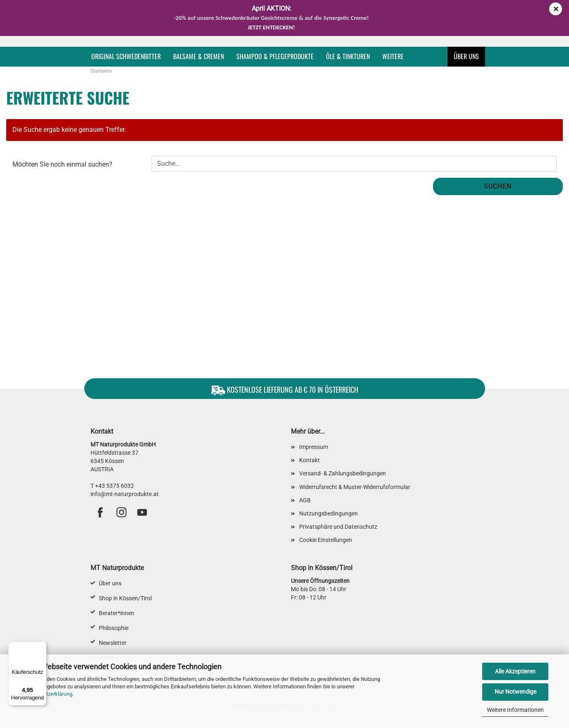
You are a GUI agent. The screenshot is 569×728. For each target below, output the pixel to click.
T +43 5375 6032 (112, 486)
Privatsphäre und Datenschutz (338, 527)
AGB (305, 500)
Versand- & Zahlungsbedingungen (343, 473)
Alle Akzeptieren (515, 671)
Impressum (314, 447)
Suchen (498, 186)
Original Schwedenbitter (126, 56)
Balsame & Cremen (199, 56)
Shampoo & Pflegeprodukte (275, 56)
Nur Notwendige (515, 692)
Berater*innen (117, 613)
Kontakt (309, 460)
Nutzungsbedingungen (329, 513)
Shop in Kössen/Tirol (125, 598)
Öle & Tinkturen (348, 56)
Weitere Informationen (515, 710)
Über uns (466, 56)
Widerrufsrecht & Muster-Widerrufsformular (355, 487)
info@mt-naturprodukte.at (125, 494)
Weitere (393, 56)
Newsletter (113, 643)
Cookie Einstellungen (326, 540)
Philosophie (114, 628)
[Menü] (42, 647)
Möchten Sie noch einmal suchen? (62, 164)
